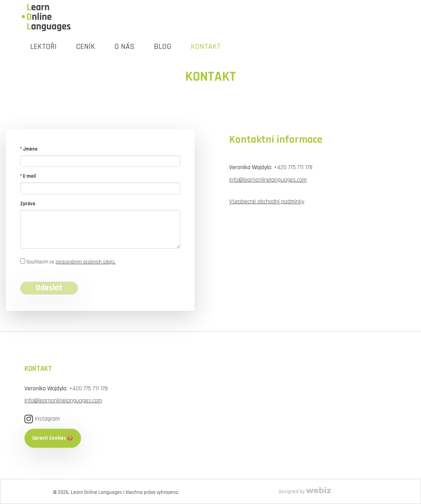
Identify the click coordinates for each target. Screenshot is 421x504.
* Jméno (29, 149)
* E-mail (28, 176)
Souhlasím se (68, 262)
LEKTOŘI (43, 47)
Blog (163, 47)
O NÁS (124, 47)
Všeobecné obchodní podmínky (267, 201)
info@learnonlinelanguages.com (268, 180)
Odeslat (49, 288)
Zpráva (28, 204)
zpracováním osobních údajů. (85, 262)
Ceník (85, 47)
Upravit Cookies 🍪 (53, 438)
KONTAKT (206, 47)
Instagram (42, 419)
